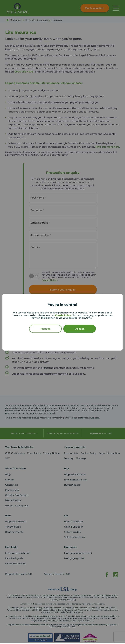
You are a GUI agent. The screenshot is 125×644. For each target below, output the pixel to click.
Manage (45, 329)
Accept (80, 329)
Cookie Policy (63, 315)
